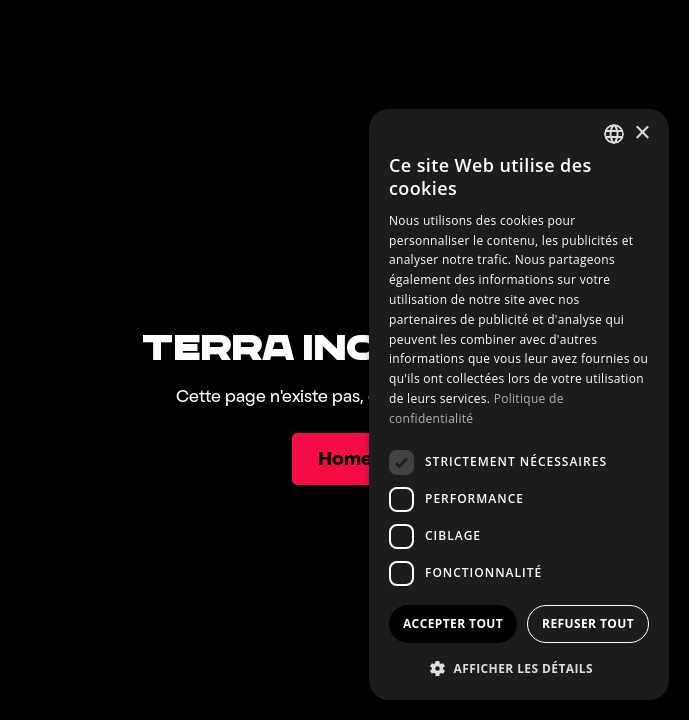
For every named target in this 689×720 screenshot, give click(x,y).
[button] (519, 668)
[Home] (344, 459)
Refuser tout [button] (588, 623)
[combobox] (614, 134)
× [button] (641, 133)
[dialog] (519, 404)
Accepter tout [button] (453, 623)
